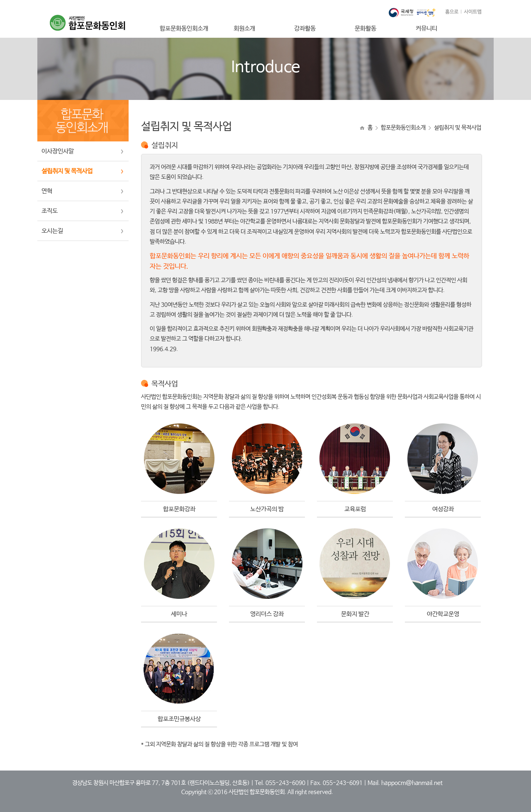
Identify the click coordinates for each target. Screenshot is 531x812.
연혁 (47, 191)
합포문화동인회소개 (184, 28)
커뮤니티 (426, 28)
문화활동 (365, 28)
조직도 (50, 211)
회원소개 (244, 28)
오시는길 (52, 231)
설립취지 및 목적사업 (67, 171)
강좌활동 (305, 28)
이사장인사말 (58, 151)
